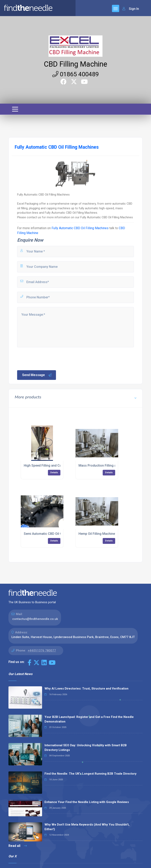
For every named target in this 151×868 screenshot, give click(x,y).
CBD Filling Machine (75, 64)
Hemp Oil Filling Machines (98, 534)
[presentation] (47, 358)
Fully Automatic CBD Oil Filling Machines (80, 228)
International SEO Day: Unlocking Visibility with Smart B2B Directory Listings (86, 748)
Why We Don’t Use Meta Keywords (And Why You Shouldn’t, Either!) (87, 827)
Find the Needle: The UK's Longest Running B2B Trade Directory (90, 774)
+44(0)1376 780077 (42, 650)
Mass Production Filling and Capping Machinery (114, 465)
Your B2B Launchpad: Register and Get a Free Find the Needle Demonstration (89, 719)
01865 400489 (76, 74)
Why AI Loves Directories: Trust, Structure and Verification (86, 689)
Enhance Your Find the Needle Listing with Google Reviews (87, 802)
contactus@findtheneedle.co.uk (35, 619)
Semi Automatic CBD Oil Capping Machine (55, 534)
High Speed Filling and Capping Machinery (55, 465)
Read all (18, 846)
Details (54, 473)
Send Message (37, 375)
